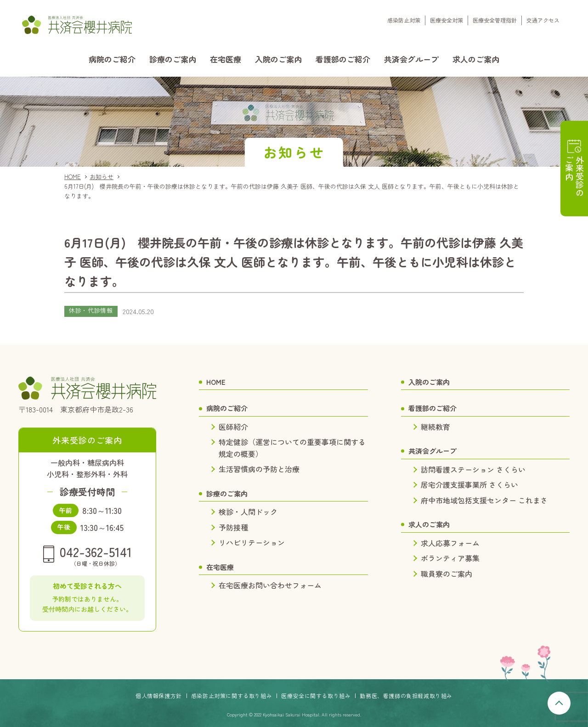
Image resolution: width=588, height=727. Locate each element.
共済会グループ (411, 59)
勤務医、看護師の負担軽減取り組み (406, 696)
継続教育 (435, 427)
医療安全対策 (447, 20)
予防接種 (233, 527)
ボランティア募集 (450, 558)
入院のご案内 (278, 59)
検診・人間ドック (248, 512)
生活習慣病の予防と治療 (259, 469)
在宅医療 (226, 59)
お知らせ (102, 177)
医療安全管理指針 (495, 20)
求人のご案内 (476, 59)
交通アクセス (543, 20)
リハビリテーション (252, 542)
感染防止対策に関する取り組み (232, 696)
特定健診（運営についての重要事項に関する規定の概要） (292, 448)
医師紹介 (233, 427)
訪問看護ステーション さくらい (473, 469)
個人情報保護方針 (159, 696)
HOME (73, 177)
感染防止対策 (404, 20)
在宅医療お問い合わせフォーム (270, 585)
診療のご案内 (173, 59)
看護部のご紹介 (343, 59)
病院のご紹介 (112, 59)
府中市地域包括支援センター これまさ (484, 500)
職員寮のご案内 (447, 574)
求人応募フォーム (450, 543)
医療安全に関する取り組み (316, 696)
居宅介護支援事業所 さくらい (469, 485)
